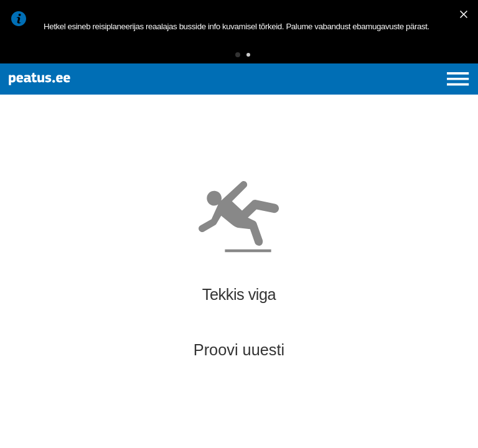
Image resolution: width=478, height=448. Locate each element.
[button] (238, 55)
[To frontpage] (91, 79)
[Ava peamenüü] (458, 79)
